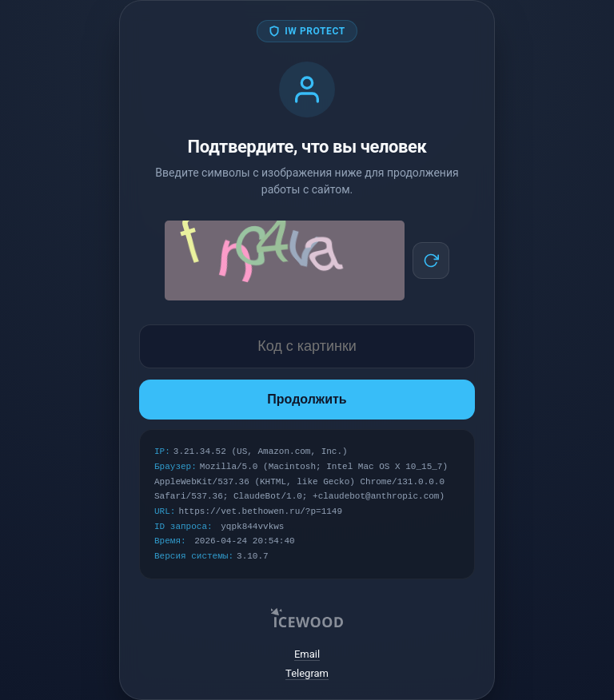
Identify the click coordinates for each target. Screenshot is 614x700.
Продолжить (307, 399)
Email (307, 654)
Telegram (307, 673)
